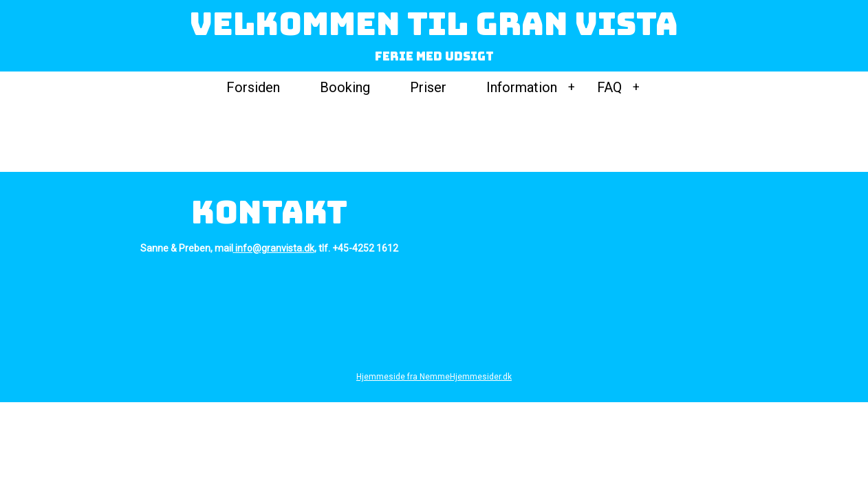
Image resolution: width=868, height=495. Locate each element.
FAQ (609, 87)
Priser (428, 87)
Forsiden (253, 87)
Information (522, 87)
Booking (345, 87)
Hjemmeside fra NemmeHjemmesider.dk (434, 377)
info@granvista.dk (275, 248)
